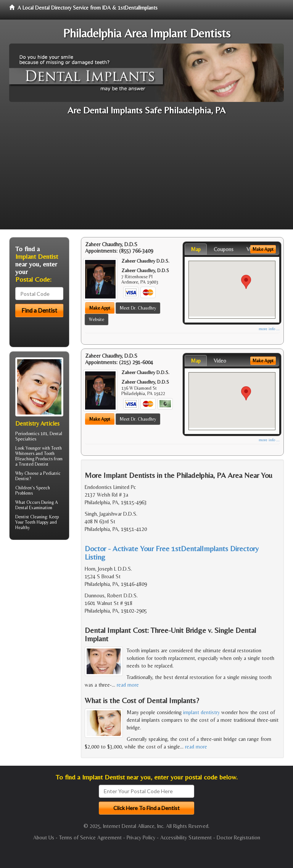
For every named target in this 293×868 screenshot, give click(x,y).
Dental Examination (34, 508)
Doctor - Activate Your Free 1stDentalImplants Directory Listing (172, 553)
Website (97, 319)
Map (196, 249)
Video (220, 361)
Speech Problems (33, 490)
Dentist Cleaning (31, 517)
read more (128, 685)
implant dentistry (201, 712)
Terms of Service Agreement (90, 837)
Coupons (224, 249)
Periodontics (27, 434)
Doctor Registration (238, 837)
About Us (44, 837)
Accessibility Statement (186, 837)
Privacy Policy (141, 837)
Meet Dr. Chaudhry (138, 308)
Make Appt (100, 308)
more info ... (269, 329)
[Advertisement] (146, 176)
